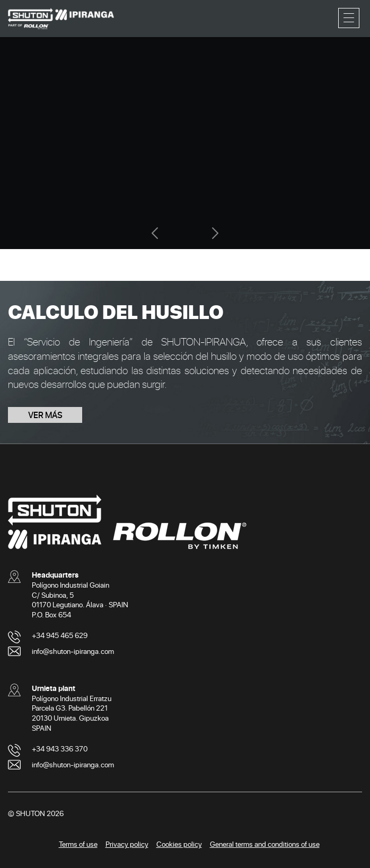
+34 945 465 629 (60, 635)
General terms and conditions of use (265, 844)
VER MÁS (45, 415)
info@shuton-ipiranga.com (73, 651)
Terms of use (78, 844)
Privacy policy (127, 844)
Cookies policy (179, 844)
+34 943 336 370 (60, 749)
